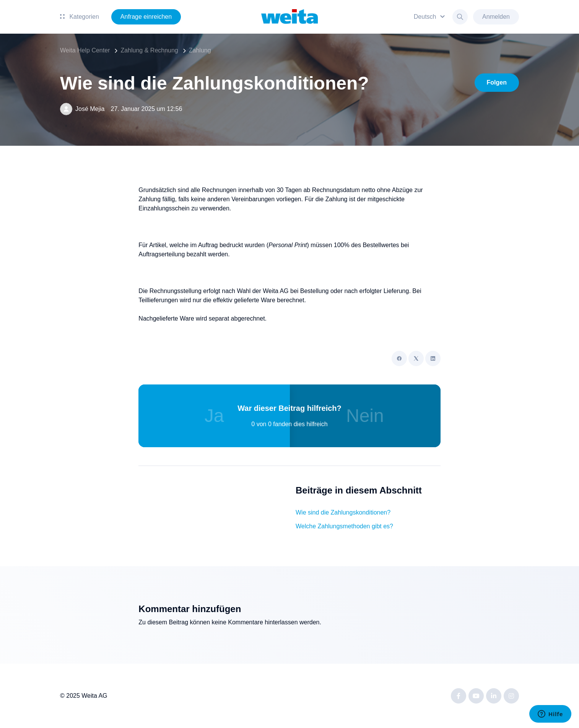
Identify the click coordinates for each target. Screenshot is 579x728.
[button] (430, 17)
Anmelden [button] (496, 17)
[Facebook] (399, 358)
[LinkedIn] (433, 358)
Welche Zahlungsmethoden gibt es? (344, 526)
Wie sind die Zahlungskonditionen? (343, 512)
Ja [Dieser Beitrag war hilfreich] (214, 416)
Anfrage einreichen (146, 17)
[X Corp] (416, 358)
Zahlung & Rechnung (149, 50)
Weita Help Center (85, 50)
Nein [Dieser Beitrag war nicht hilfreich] (365, 416)
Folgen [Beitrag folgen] (497, 82)
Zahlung (200, 50)
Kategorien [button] (80, 17)
